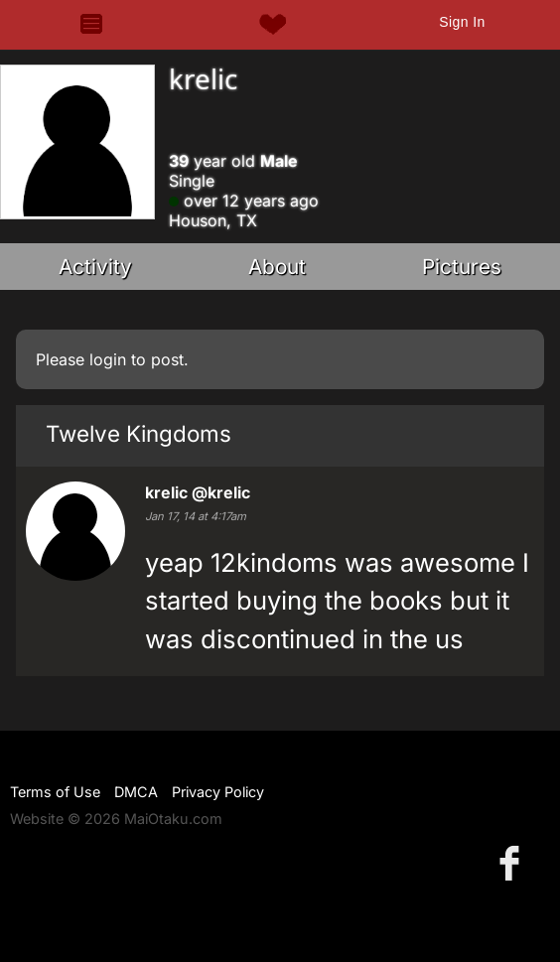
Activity (95, 267)
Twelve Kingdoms (139, 433)
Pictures (462, 267)
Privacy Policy (218, 792)
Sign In (462, 22)
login (108, 359)
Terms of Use (55, 792)
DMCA (136, 792)
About (277, 267)
